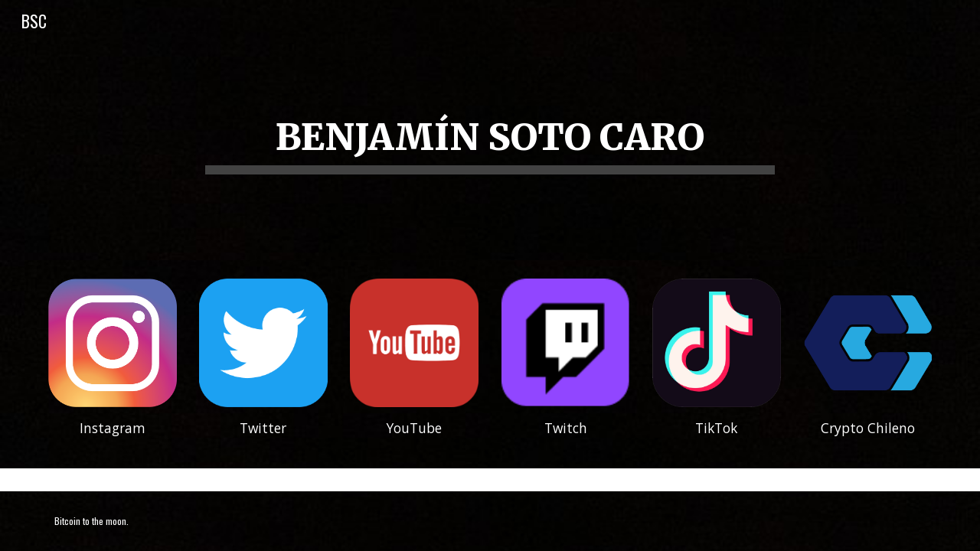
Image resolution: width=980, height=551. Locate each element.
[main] (490, 130)
